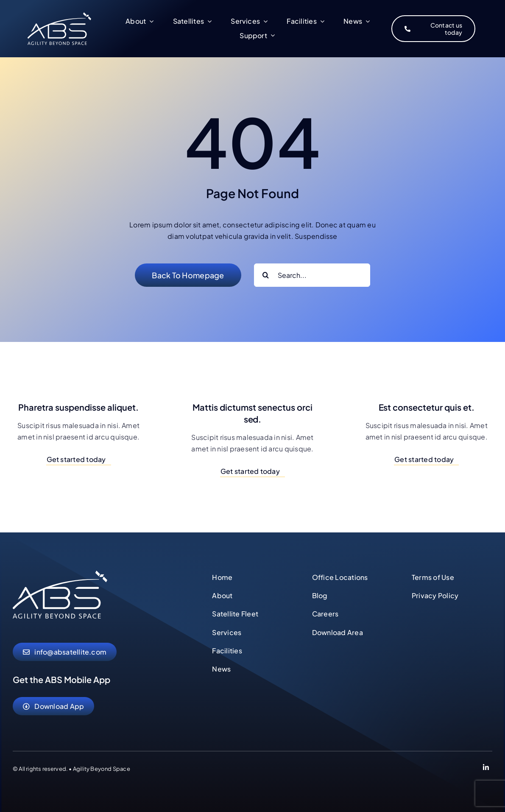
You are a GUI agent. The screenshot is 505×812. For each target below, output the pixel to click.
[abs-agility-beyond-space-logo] (60, 574)
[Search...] (312, 275)
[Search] (266, 275)
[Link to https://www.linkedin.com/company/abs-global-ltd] (486, 769)
